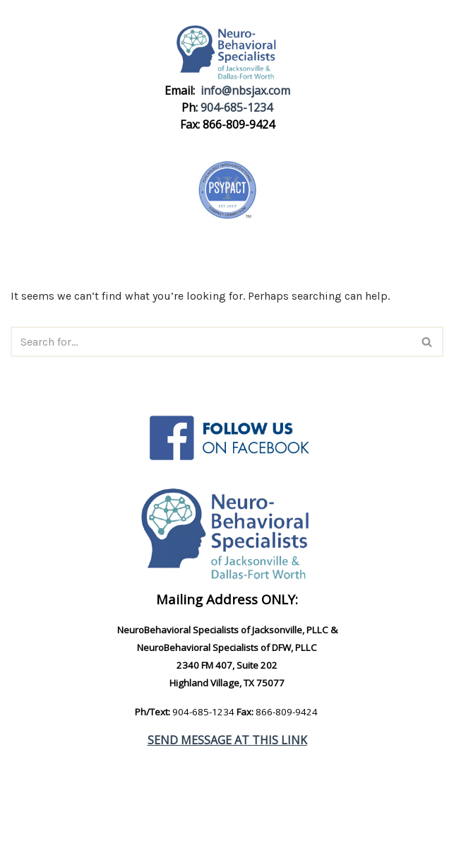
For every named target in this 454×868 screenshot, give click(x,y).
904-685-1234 (237, 107)
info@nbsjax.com (245, 90)
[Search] (211, 342)
